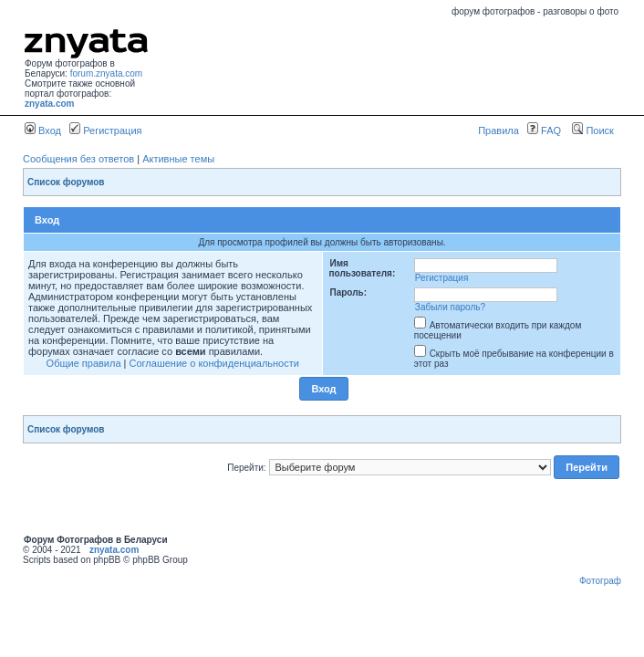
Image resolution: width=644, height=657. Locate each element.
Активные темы (178, 159)
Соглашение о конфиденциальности (214, 363)
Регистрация (105, 130)
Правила (499, 130)
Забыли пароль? (450, 307)
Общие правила (84, 363)
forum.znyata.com (106, 73)
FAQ (544, 130)
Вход (43, 130)
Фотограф (600, 581)
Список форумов (66, 182)
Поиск (593, 130)
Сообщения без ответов (78, 159)
